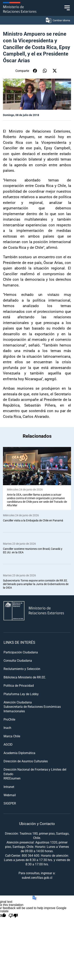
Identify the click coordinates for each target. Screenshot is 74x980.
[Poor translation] (13, 916)
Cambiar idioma (58, 20)
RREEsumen (12, 778)
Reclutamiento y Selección (22, 669)
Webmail (10, 795)
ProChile (9, 719)
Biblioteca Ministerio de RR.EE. (25, 677)
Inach (7, 728)
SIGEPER (10, 803)
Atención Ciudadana (18, 702)
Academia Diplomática (19, 753)
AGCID (8, 744)
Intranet (9, 787)
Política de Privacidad (19, 685)
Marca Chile (12, 736)
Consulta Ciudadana (18, 660)
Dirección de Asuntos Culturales (26, 761)
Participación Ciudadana (21, 652)
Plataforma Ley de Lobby (21, 694)
